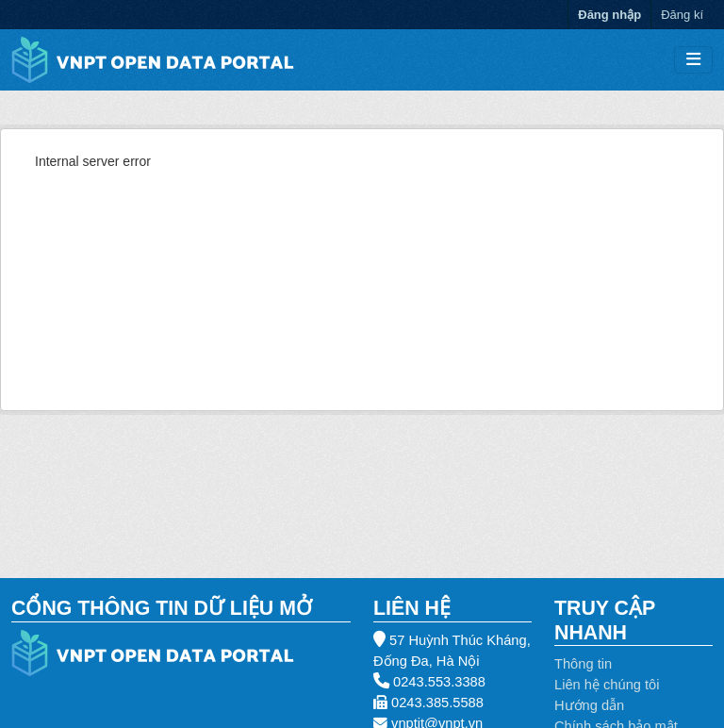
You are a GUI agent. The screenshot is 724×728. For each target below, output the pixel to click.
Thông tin (583, 664)
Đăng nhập (609, 15)
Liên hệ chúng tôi (607, 685)
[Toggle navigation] (693, 60)
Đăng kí (682, 15)
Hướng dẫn (589, 705)
